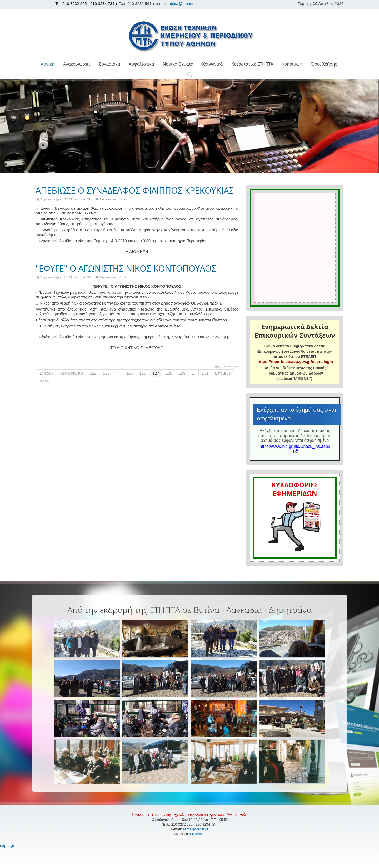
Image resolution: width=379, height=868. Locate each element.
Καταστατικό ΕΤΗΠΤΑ (252, 64)
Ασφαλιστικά (141, 64)
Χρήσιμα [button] (292, 64)
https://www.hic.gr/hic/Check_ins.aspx (295, 449)
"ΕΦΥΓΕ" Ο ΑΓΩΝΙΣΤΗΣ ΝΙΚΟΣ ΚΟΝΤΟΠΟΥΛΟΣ (126, 268)
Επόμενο (223, 373)
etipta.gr (7, 845)
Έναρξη (46, 373)
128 (169, 373)
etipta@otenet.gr (183, 4)
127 (156, 373)
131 (205, 373)
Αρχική (48, 64)
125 (129, 373)
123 (106, 373)
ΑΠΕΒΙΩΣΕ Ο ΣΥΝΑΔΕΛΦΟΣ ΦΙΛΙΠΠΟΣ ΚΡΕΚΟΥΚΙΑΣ (135, 190)
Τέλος (44, 381)
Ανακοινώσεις (77, 64)
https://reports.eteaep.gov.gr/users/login (295, 362)
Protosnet (198, 834)
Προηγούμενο (71, 373)
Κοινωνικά (212, 64)
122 (93, 373)
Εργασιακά (110, 64)
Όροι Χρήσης (324, 64)
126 (143, 373)
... (118, 373)
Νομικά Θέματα (178, 64)
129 (182, 373)
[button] (190, 75)
